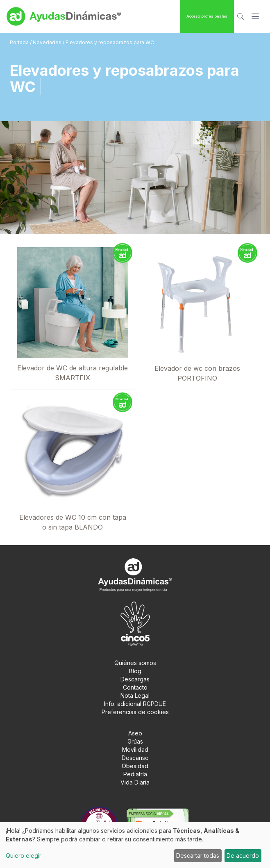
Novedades (47, 42)
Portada (20, 42)
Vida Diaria (135, 782)
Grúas (135, 741)
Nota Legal (135, 696)
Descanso (135, 758)
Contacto (135, 687)
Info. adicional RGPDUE (135, 704)
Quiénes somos (135, 663)
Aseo (135, 733)
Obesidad (135, 766)
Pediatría (135, 774)
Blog (135, 671)
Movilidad (135, 750)
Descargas (135, 679)
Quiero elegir (24, 856)
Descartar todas (198, 856)
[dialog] (135, 845)
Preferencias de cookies (135, 712)
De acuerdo (243, 856)
